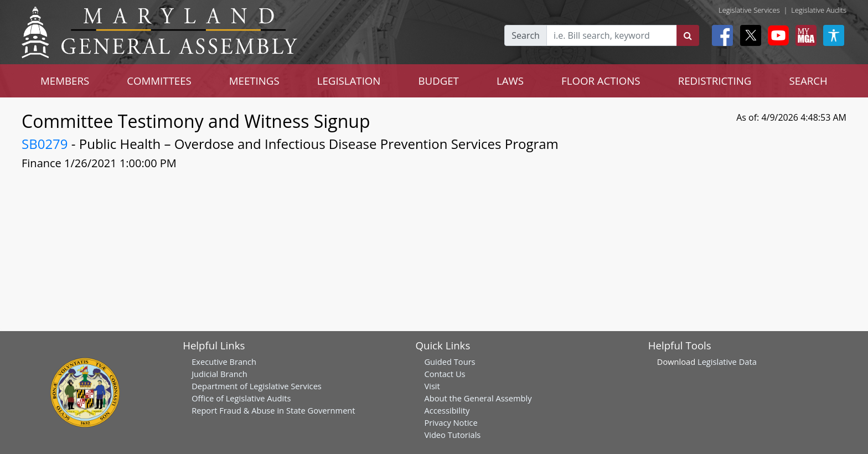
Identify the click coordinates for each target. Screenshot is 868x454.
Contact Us (445, 374)
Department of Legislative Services (257, 386)
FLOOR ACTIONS (601, 81)
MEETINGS (254, 81)
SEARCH (808, 81)
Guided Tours (449, 362)
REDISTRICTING (715, 81)
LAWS (510, 81)
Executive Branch (224, 362)
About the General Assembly (478, 398)
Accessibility (447, 410)
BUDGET (438, 81)
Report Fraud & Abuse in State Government (273, 410)
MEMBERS (65, 81)
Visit (432, 386)
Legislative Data (727, 362)
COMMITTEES (159, 81)
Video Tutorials (452, 435)
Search (526, 35)
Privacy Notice (451, 422)
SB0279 (45, 144)
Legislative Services (749, 10)
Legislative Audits (819, 10)
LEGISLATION (349, 81)
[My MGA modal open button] (804, 35)
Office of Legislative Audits (241, 398)
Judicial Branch (219, 374)
